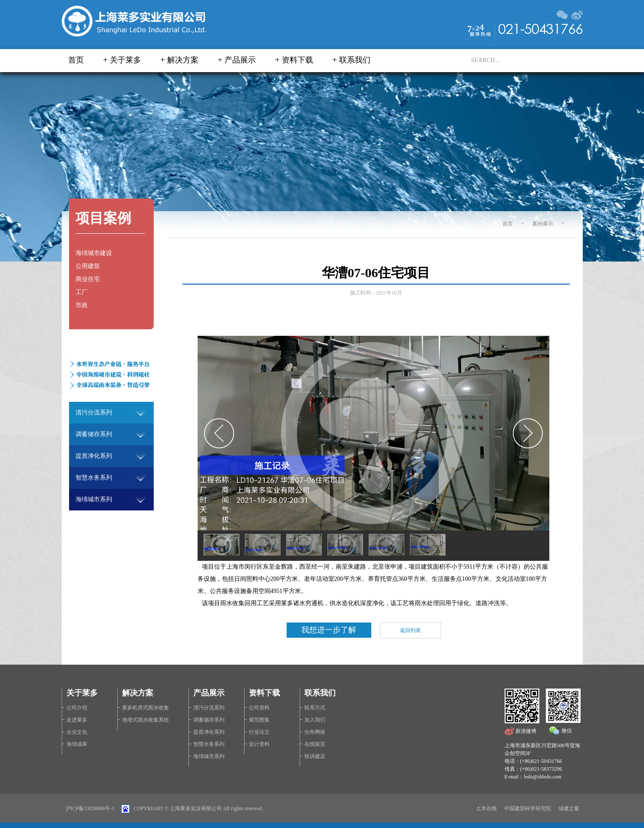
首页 (76, 60)
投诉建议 (315, 756)
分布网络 (315, 732)
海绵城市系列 (209, 756)
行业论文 (259, 732)
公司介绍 (77, 708)
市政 (82, 305)
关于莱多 (125, 60)
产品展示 (240, 60)
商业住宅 (88, 279)
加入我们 (315, 720)
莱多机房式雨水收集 (145, 708)
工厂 (82, 292)
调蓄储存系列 (209, 720)
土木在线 (486, 808)
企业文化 (77, 732)
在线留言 (315, 744)
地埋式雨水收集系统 (145, 720)
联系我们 (355, 60)
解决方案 (183, 60)
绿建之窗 (569, 808)
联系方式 (315, 708)
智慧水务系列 (209, 744)
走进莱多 (77, 720)
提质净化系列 (209, 732)
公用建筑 (88, 266)
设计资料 (259, 744)
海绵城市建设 (94, 253)
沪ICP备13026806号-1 (90, 808)
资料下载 (297, 60)
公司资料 (259, 708)
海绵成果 (77, 744)
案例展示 (543, 224)
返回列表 (410, 630)
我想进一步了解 (329, 630)
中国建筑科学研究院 (528, 808)
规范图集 (259, 720)
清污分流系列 (209, 708)
